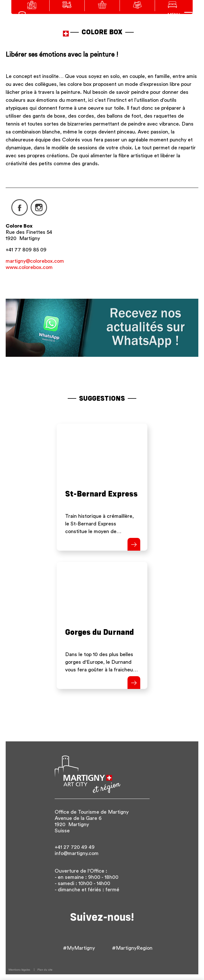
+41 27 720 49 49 (75, 847)
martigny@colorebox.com (35, 261)
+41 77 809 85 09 (26, 250)
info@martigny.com (77, 853)
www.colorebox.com (29, 267)
